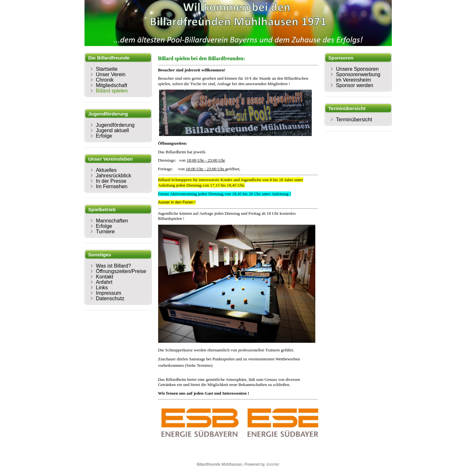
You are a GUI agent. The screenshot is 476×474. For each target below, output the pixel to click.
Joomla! (273, 464)
